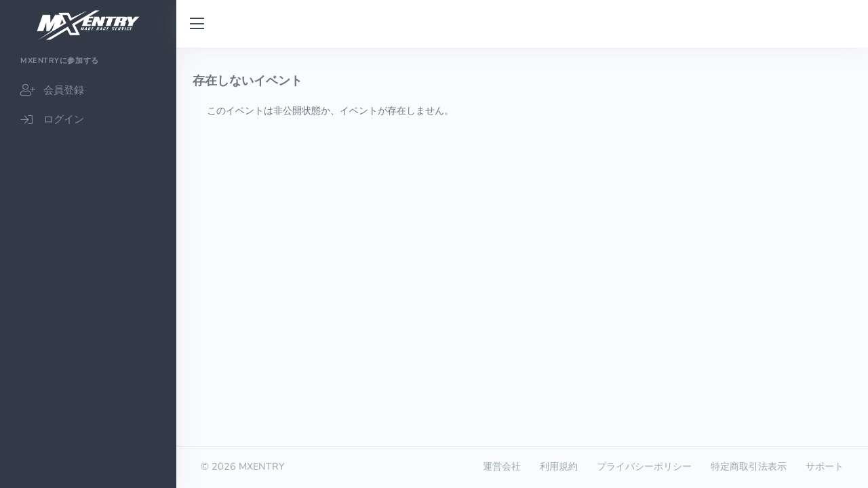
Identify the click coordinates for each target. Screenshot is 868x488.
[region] (88, 268)
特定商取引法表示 (749, 466)
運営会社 (502, 466)
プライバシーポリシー (644, 466)
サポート (825, 466)
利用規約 (559, 466)
